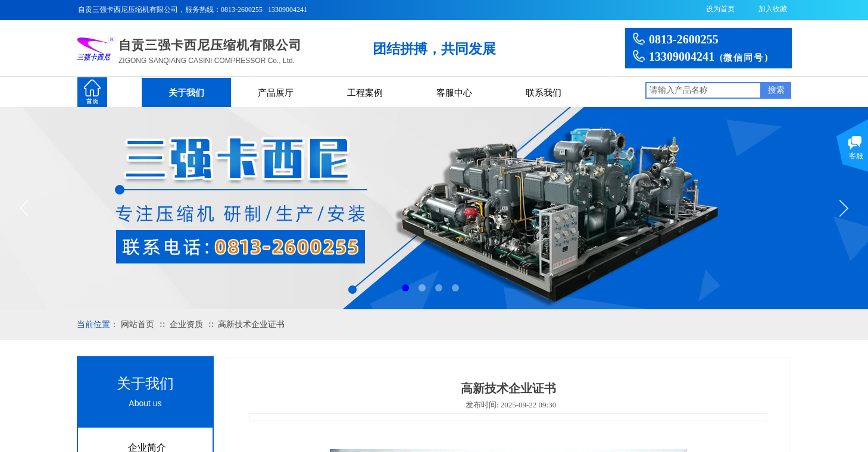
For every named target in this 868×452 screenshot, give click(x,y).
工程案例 (365, 93)
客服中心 (454, 93)
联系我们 (544, 93)
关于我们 (186, 93)
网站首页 (138, 324)
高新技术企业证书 (251, 324)
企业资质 (186, 324)
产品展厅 (276, 93)
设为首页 (720, 9)
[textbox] (703, 90)
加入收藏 (773, 9)
